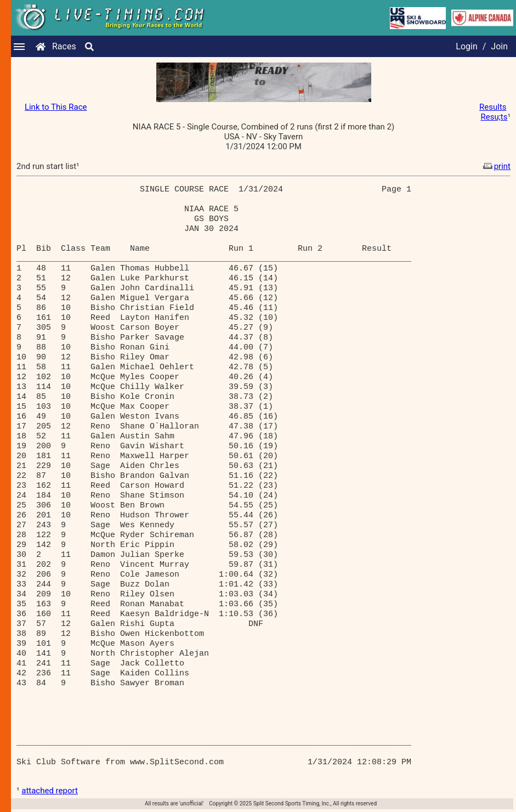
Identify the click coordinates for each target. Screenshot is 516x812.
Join (499, 46)
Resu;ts (494, 117)
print (496, 166)
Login (466, 46)
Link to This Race (56, 107)
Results (493, 107)
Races (64, 46)
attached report (50, 791)
